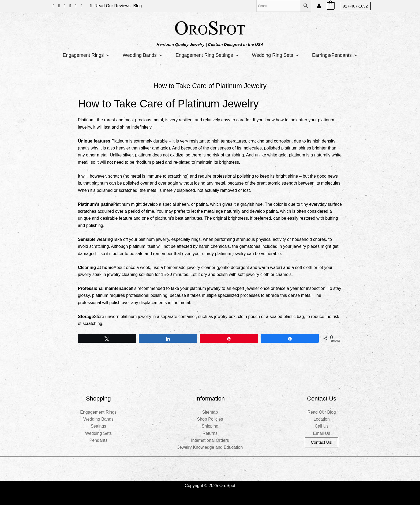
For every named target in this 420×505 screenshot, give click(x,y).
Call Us (322, 426)
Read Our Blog (322, 412)
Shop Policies (210, 419)
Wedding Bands (142, 55)
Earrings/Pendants (335, 55)
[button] (355, 6)
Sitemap (210, 412)
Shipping (210, 426)
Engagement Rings (86, 55)
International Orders (210, 440)
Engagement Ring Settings (207, 55)
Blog (137, 6)
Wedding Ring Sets (275, 55)
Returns (210, 433)
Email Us (322, 433)
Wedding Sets (98, 433)
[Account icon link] (319, 6)
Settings (98, 426)
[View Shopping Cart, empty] (331, 6)
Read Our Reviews (112, 6)
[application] (106, 55)
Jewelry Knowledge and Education (210, 447)
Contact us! (322, 442)
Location (322, 419)
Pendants (99, 440)
